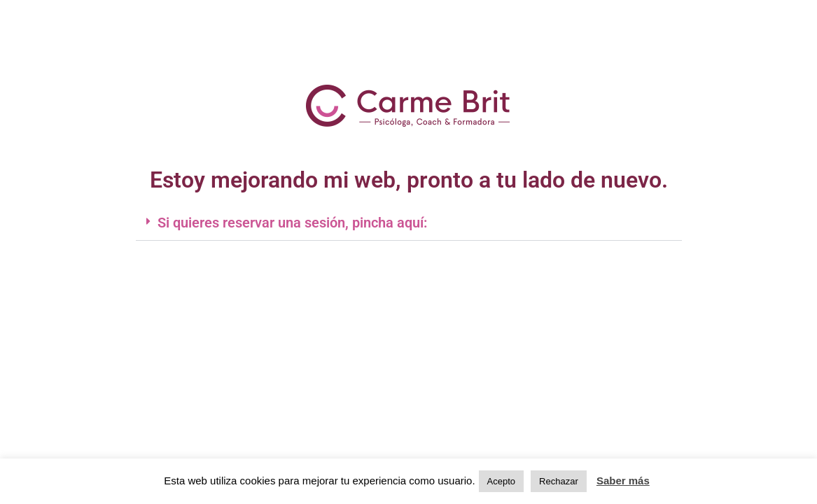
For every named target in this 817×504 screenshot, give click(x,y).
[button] (409, 223)
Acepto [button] (501, 481)
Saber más (623, 481)
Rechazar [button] (559, 481)
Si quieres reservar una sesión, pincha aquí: (292, 223)
